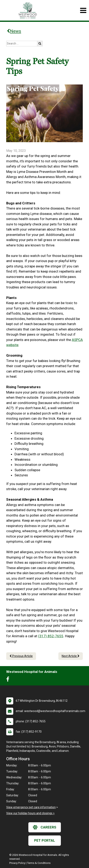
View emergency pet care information (31, 807)
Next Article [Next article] (71, 656)
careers (45, 827)
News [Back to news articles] (14, 31)
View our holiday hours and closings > (30, 813)
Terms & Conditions (39, 863)
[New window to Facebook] (9, 680)
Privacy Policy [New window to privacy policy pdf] (17, 863)
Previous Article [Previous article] (21, 656)
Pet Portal (45, 840)
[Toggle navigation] (83, 10)
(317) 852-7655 (51, 636)
